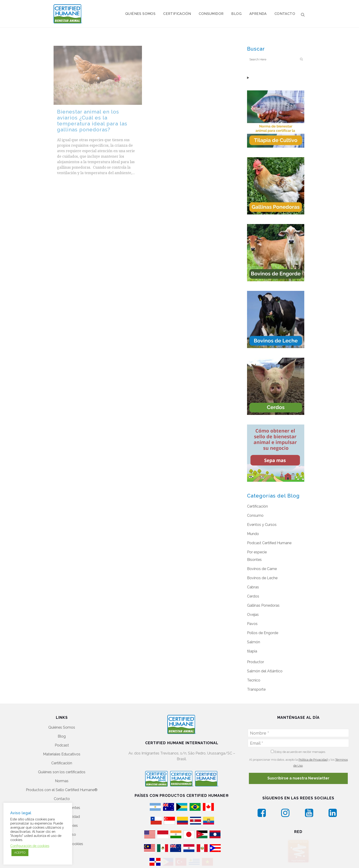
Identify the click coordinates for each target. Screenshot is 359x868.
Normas (62, 781)
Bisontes (254, 560)
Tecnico (254, 680)
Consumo (255, 515)
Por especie (257, 552)
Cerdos (253, 596)
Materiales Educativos (62, 754)
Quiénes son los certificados (62, 772)
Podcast (62, 745)
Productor (256, 662)
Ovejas (253, 615)
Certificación (257, 506)
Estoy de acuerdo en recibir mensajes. (298, 752)
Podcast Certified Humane (269, 543)
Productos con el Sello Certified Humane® (62, 790)
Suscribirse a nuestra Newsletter (298, 778)
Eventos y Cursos (262, 525)
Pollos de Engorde (263, 633)
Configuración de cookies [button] (30, 846)
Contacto (62, 799)
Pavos (252, 624)
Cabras (253, 587)
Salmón (254, 642)
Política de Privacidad (313, 760)
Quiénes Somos (62, 727)
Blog (62, 736)
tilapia (252, 651)
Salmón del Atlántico (265, 671)
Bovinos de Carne (262, 569)
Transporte (256, 689)
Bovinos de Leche (262, 578)
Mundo (253, 534)
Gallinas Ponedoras (263, 605)
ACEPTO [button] (20, 853)
